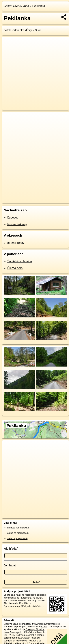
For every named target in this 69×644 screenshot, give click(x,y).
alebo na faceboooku (18, 533)
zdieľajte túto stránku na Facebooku (25, 596)
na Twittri (37, 598)
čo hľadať (10, 565)
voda (26, 6)
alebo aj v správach (17, 538)
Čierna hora (15, 268)
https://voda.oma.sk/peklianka (18, 200)
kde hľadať (11, 549)
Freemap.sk (48, 197)
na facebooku (29, 595)
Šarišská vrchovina (20, 261)
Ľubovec (13, 217)
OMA (16, 6)
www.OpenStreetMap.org (47, 624)
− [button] (9, 124)
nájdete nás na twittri (18, 528)
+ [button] (9, 118)
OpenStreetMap (29, 197)
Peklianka (39, 6)
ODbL (44, 627)
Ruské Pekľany (17, 224)
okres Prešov (16, 243)
